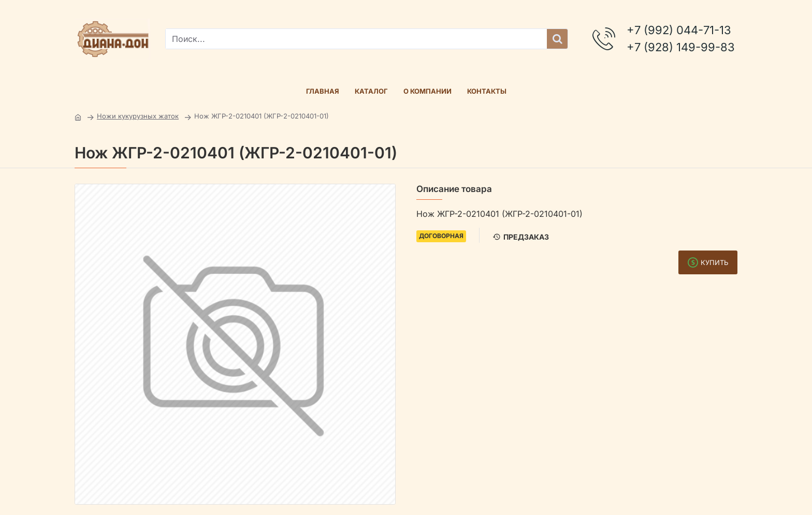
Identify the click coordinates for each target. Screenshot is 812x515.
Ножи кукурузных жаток (138, 116)
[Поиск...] (557, 39)
